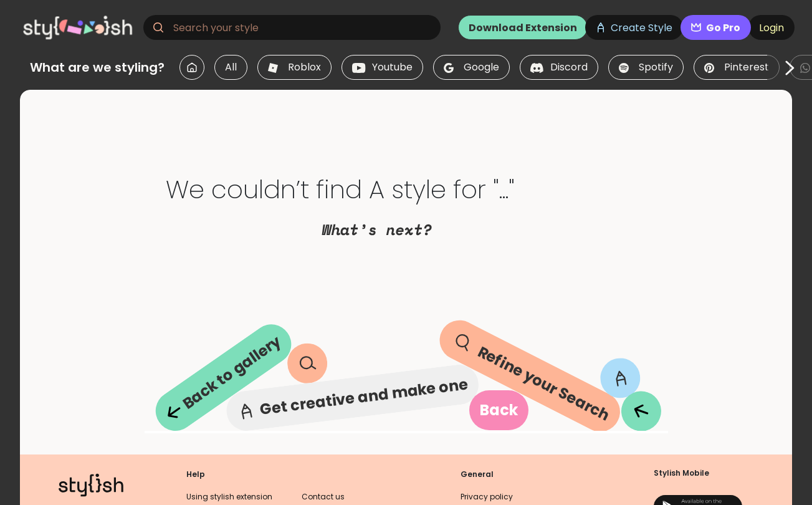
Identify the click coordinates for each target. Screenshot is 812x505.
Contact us (323, 497)
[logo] (79, 27)
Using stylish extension (229, 497)
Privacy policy (487, 497)
